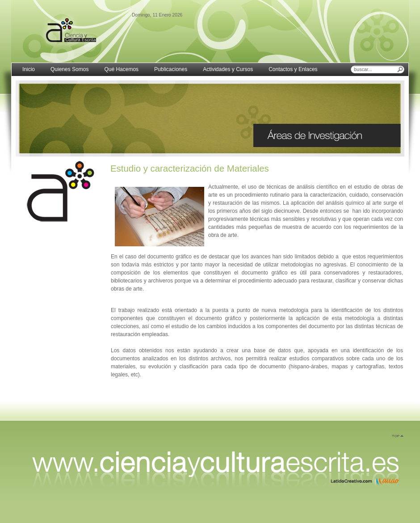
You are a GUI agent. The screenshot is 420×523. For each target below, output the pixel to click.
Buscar (400, 69)
